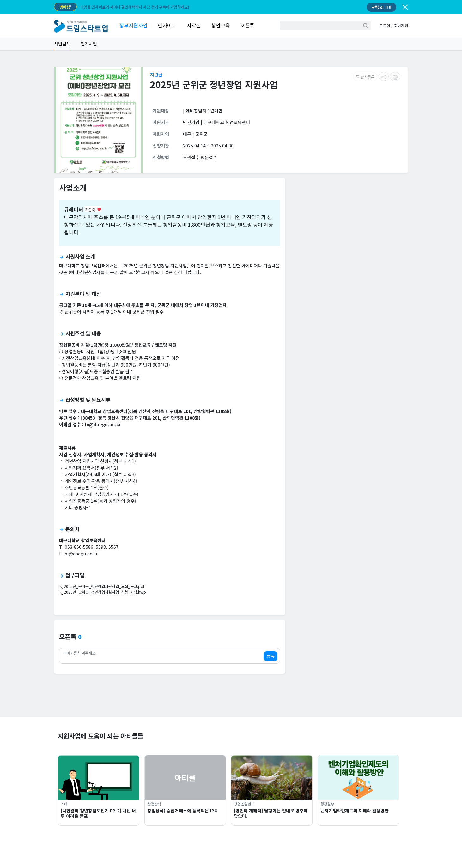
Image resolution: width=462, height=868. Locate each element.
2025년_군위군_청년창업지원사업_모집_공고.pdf (102, 586)
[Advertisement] (349, 227)
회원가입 (401, 25)
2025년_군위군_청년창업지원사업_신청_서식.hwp (103, 592)
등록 (271, 656)
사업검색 (62, 44)
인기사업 (89, 44)
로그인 (385, 25)
